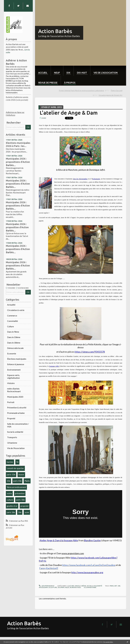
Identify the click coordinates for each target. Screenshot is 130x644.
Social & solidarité (15, 432)
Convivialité (12, 321)
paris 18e (11, 512)
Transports (12, 437)
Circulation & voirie (16, 310)
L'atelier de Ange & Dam (69, 113)
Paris (27, 481)
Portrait (11, 402)
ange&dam (43, 587)
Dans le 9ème (13, 332)
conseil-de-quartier (15, 468)
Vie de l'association (106, 73)
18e (20, 512)
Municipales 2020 (15, 397)
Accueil (43, 73)
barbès (10, 462)
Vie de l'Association (16, 448)
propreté (25, 506)
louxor (21, 474)
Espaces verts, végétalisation (13, 376)
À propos (70, 83)
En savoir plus (108, 642)
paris (112, 586)
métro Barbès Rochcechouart (14, 390)
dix (68, 73)
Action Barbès (55, 31)
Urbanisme (12, 443)
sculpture (53, 587)
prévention (20, 493)
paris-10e (11, 474)
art (116, 586)
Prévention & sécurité (17, 407)
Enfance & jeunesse (16, 364)
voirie (9, 493)
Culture (10, 326)
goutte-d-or (12, 506)
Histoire (11, 383)
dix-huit (82, 73)
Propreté (11, 418)
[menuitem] (43, 71)
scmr (27, 512)
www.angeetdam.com (73, 553)
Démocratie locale (15, 348)
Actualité (11, 305)
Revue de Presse (48, 83)
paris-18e (20, 500)
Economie (12, 353)
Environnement (14, 370)
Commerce (12, 316)
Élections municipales (17, 359)
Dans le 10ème (14, 337)
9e (17, 462)
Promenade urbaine (16, 413)
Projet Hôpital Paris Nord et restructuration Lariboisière (81, 90)
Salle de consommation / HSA (18, 425)
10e (8, 481)
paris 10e (17, 481)
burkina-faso (75, 587)
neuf (57, 73)
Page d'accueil (117, 90)
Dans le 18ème (14, 343)
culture (10, 500)
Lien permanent (47, 586)
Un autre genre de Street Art (110, 95)
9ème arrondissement (16, 487)
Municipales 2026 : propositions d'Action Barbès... (18, 162)
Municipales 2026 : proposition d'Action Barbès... (17, 227)
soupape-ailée (63, 587)
